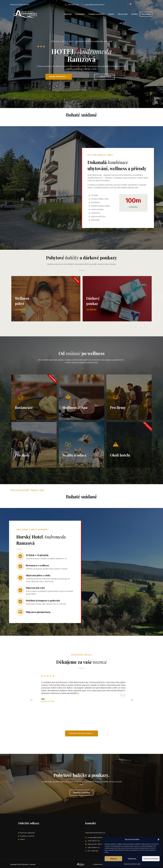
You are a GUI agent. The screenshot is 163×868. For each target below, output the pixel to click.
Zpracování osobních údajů (132, 864)
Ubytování (68, 14)
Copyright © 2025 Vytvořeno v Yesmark (23, 864)
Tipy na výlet (123, 14)
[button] (158, 839)
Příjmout (113, 859)
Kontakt (135, 14)
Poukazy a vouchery (96, 14)
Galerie (111, 14)
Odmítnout (132, 859)
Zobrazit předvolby (151, 859)
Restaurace (80, 14)
